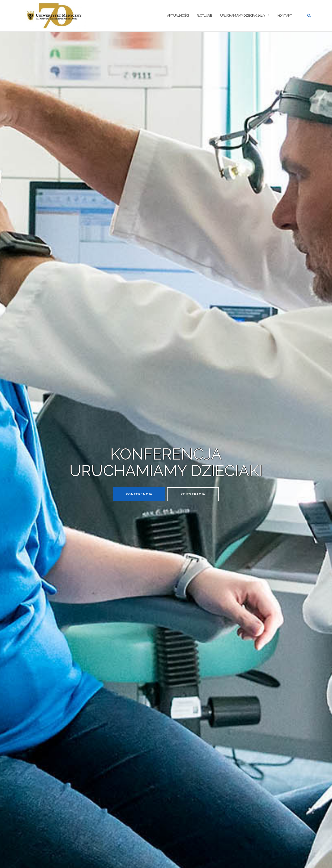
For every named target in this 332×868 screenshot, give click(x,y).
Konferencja (139, 494)
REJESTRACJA (193, 494)
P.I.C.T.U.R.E (204, 15)
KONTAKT (285, 15)
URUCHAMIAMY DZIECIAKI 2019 (242, 15)
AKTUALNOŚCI (178, 15)
